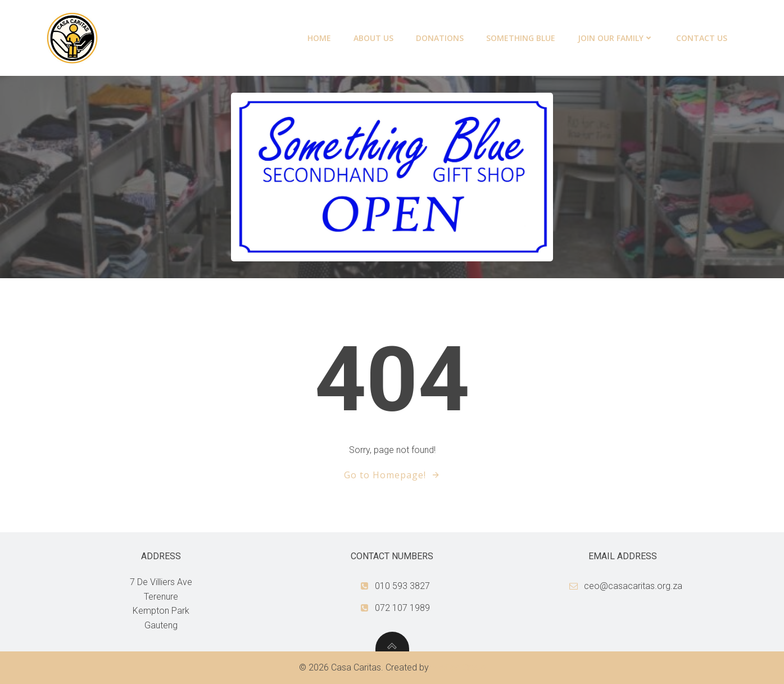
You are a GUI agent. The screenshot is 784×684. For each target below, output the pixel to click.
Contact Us (702, 38)
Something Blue (521, 38)
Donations (440, 38)
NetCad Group (458, 667)
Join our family (616, 38)
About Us (373, 38)
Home (319, 38)
